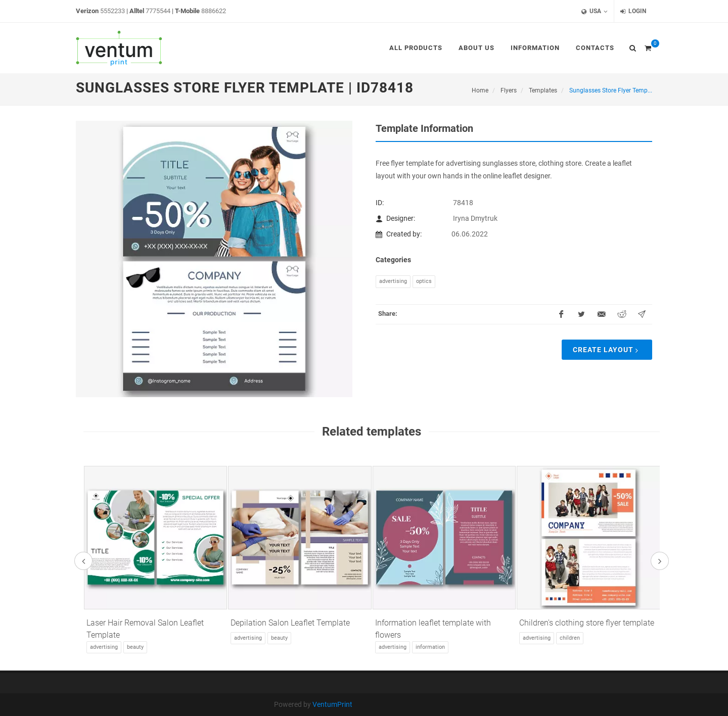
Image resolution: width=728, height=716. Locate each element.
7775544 (158, 11)
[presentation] (83, 561)
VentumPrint (332, 704)
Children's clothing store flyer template (587, 623)
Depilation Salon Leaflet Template (290, 623)
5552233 (112, 11)
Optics (424, 281)
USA (595, 11)
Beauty (135, 647)
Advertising (393, 281)
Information (430, 647)
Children (570, 638)
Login (633, 11)
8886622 (214, 11)
